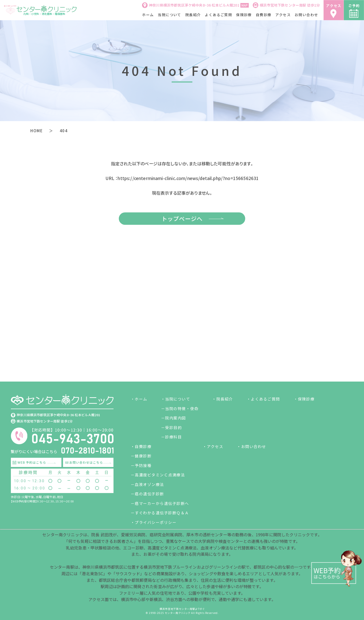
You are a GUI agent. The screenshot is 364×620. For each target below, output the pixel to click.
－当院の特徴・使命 (180, 408)
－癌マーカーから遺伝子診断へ (160, 503)
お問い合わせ (306, 15)
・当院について (176, 399)
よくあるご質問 (218, 15)
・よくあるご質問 (263, 399)
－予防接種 (141, 465)
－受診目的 (172, 427)
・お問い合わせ (252, 446)
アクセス (283, 15)
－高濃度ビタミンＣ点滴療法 (158, 475)
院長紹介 (193, 15)
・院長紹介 (223, 399)
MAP (245, 5)
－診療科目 (172, 437)
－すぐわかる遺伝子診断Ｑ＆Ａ (160, 513)
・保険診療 (304, 399)
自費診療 (264, 15)
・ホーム (139, 399)
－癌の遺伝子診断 (147, 494)
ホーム (148, 15)
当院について (169, 15)
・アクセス (213, 446)
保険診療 (244, 15)
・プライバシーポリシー (154, 522)
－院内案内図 (174, 418)
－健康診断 (141, 456)
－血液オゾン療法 (147, 484)
